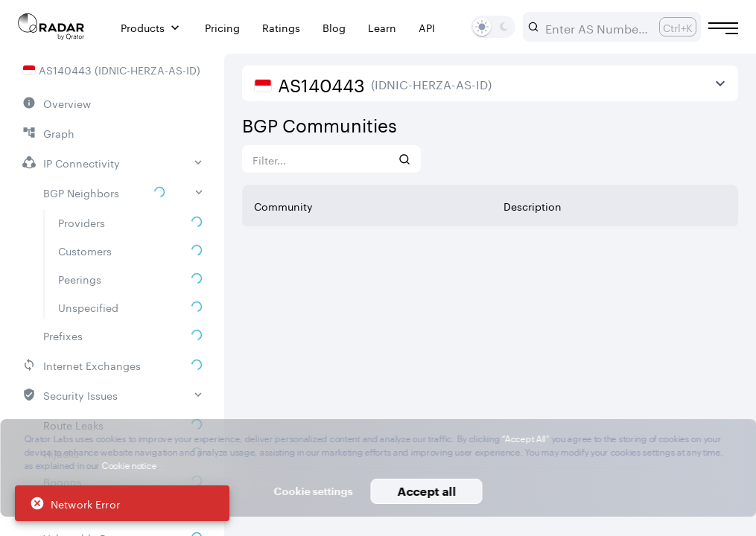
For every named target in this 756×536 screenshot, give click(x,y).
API (427, 27)
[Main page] (51, 27)
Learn (382, 27)
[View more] (720, 83)
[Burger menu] (723, 28)
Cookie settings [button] (314, 491)
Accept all (426, 491)
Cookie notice (128, 464)
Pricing (222, 27)
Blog (334, 27)
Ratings (281, 27)
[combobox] (596, 27)
